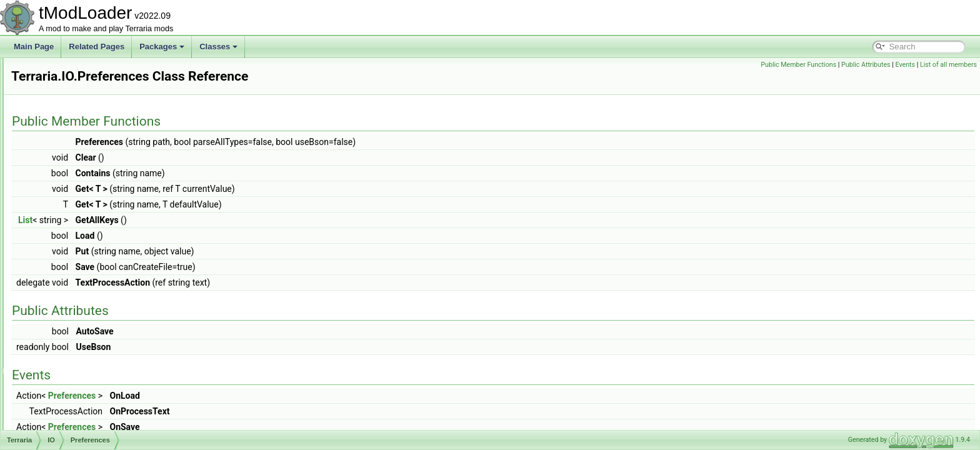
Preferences (82, 250)
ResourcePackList (92, 291)
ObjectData (70, 415)
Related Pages (97, 47)
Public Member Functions (798, 65)
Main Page (34, 47)
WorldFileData (85, 332)
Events (905, 65)
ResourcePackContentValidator (113, 277)
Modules (65, 387)
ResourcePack (86, 264)
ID (55, 140)
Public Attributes (866, 65)
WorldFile (77, 319)
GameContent (75, 99)
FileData (75, 195)
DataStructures (76, 71)
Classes (218, 47)
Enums (63, 85)
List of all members (948, 65)
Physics (64, 429)
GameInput (70, 112)
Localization (71, 346)
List (182, 220)
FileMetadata (83, 209)
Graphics (66, 126)
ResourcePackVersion (98, 305)
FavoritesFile (83, 181)
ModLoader (70, 374)
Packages (162, 47)
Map (58, 360)
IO (55, 167)
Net (57, 401)
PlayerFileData (86, 236)
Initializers (68, 154)
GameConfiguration (94, 222)
